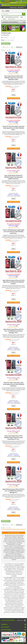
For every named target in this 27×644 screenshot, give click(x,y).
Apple (22, 17)
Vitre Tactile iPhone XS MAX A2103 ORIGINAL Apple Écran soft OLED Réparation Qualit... (13, 78)
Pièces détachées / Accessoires (12, 17)
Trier (2, 37)
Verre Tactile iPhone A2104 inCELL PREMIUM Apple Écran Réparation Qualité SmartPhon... (13, 177)
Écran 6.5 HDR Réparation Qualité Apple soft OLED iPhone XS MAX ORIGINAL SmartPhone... (14, 232)
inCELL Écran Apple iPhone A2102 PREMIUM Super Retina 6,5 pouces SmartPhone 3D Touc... (13, 438)
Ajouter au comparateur (14, 98)
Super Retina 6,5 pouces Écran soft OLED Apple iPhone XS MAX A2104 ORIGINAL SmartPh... (14, 282)
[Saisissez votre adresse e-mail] (21, 620)
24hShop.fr (22, 643)
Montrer (3, 40)
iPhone (4, 19)
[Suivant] (14, 47)
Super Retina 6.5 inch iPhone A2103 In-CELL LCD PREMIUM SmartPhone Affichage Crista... (13, 331)
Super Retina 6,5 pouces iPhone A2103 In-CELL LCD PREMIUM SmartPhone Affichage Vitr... (13, 491)
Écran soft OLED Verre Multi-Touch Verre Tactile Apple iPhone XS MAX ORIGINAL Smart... (14, 128)
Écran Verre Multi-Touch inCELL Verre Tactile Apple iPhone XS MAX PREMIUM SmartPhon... (14, 384)
